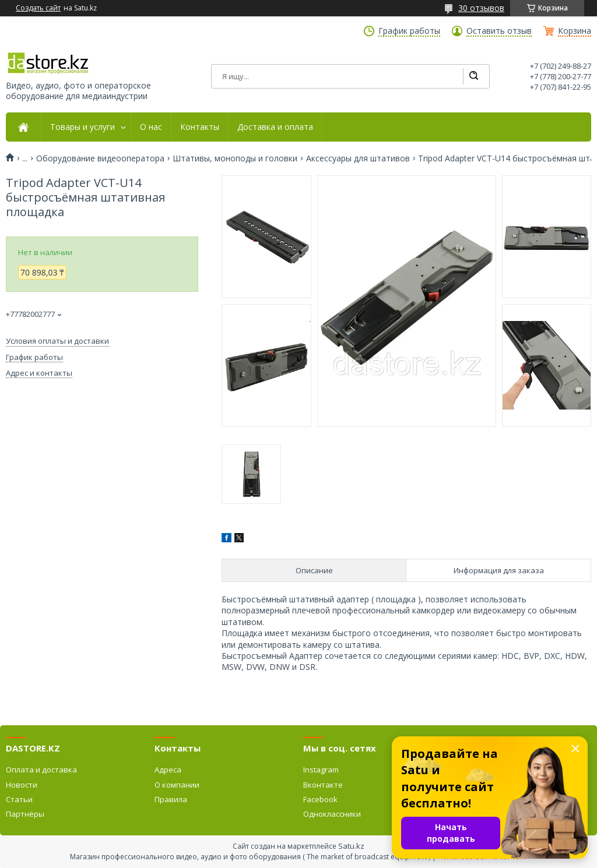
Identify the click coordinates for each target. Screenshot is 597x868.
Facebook (320, 799)
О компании (177, 785)
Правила (171, 799)
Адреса (168, 770)
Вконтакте (323, 785)
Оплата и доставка (41, 770)
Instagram (321, 770)
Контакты (200, 127)
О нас (151, 127)
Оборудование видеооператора (100, 158)
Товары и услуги (82, 127)
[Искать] (473, 76)
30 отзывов (481, 8)
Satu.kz (351, 846)
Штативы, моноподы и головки (235, 158)
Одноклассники (332, 814)
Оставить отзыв (499, 31)
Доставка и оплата (275, 127)
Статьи (19, 799)
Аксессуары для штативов (358, 158)
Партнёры (25, 814)
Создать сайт (38, 8)
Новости (22, 785)
